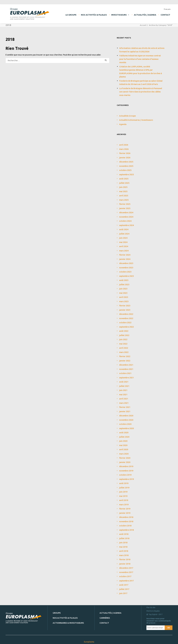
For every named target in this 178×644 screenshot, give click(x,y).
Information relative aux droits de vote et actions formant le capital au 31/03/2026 (142, 50)
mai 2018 (123, 547)
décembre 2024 (126, 213)
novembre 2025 (126, 166)
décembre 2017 (126, 568)
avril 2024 (124, 246)
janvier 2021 (125, 411)
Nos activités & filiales (94, 15)
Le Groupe (71, 15)
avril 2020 (124, 449)
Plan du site (151, 607)
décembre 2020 (126, 416)
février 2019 (125, 509)
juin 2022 (123, 339)
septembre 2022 (126, 327)
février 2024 (125, 255)
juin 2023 (123, 289)
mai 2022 (123, 344)
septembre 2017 (126, 581)
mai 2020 (123, 445)
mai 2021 (123, 395)
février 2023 (125, 306)
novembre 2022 (126, 318)
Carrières (105, 618)
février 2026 (125, 153)
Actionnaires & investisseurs (68, 623)
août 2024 (124, 229)
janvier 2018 (125, 564)
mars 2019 (124, 505)
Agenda (123, 124)
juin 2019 (123, 492)
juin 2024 (123, 238)
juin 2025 (123, 187)
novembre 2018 (126, 521)
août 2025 (124, 179)
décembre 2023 (126, 263)
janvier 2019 (125, 513)
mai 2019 (123, 496)
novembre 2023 (126, 268)
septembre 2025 (126, 175)
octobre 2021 (125, 373)
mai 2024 (123, 242)
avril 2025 (124, 196)
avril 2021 (124, 399)
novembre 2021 (126, 369)
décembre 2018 (126, 517)
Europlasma (89, 642)
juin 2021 (123, 390)
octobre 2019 (125, 475)
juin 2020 (123, 441)
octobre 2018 (125, 526)
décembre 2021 (126, 365)
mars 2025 (124, 200)
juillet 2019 (124, 488)
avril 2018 (124, 551)
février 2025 (125, 204)
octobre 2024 (125, 221)
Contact (165, 15)
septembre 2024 (126, 225)
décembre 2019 (126, 466)
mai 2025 (123, 191)
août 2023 (124, 280)
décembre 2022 (126, 314)
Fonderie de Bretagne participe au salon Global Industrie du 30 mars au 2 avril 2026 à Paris (141, 83)
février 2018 (125, 560)
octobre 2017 (125, 576)
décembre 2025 (126, 162)
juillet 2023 (124, 285)
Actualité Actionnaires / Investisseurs (136, 120)
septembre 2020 (126, 428)
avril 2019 (124, 500)
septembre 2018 (126, 530)
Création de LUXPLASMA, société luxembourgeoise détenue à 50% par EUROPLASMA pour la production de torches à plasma (141, 72)
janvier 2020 (125, 462)
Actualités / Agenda (145, 15)
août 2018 (124, 534)
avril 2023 (124, 297)
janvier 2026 (125, 158)
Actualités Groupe (127, 116)
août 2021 (124, 382)
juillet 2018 (124, 538)
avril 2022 (124, 348)
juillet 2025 (124, 183)
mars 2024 (124, 251)
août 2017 (124, 585)
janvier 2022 (125, 361)
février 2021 (125, 407)
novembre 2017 (126, 572)
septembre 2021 (126, 378)
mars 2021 (124, 403)
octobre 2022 (125, 323)
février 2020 (125, 458)
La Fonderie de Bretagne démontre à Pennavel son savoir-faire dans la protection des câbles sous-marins (141, 92)
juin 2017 (123, 593)
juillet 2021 (124, 386)
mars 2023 (124, 301)
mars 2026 (124, 149)
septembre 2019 (126, 479)
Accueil (143, 25)
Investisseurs (120, 15)
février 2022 (125, 356)
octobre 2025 (125, 170)
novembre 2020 (126, 420)
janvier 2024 (125, 259)
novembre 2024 (126, 217)
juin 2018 (123, 543)
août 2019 (124, 483)
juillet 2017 (124, 589)
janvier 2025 (125, 208)
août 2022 (124, 331)
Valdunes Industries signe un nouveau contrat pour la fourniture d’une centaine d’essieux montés (140, 59)
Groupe (57, 613)
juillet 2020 (124, 437)
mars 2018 (124, 555)
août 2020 (124, 433)
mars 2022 (124, 352)
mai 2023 (123, 293)
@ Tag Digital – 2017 (154, 614)
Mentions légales (153, 611)
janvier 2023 (125, 310)
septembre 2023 (126, 276)
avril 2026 (124, 145)
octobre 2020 (125, 424)
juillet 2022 (124, 335)
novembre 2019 (126, 471)
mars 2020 (124, 454)
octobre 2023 (125, 272)
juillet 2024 (124, 234)
